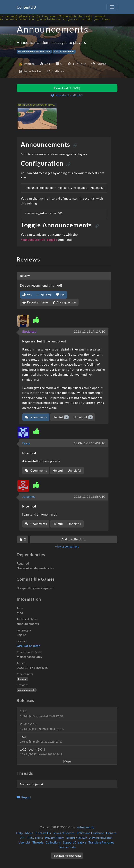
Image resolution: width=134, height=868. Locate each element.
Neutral (44, 295)
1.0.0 (41, 752)
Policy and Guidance (90, 833)
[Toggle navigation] (112, 7)
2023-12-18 (42, 726)
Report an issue (35, 302)
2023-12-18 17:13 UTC (90, 331)
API (23, 838)
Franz (26, 443)
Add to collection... (74, 539)
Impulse (22, 679)
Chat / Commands (64, 51)
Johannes (29, 496)
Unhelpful (83, 417)
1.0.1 (42, 739)
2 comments (36, 417)
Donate (111, 833)
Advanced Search (101, 838)
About (29, 833)
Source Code (67, 847)
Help (19, 833)
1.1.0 (42, 713)
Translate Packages (101, 842)
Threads (38, 842)
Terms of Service (64, 833)
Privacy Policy (54, 838)
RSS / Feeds (35, 838)
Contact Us (43, 833)
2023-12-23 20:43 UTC (90, 443)
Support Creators (75, 842)
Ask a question (64, 302)
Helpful (61, 417)
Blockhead (29, 331)
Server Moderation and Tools (34, 51)
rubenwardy (86, 827)
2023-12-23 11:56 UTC (90, 496)
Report (24, 797)
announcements (27, 690)
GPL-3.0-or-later (28, 646)
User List (24, 842)
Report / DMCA (76, 838)
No (60, 295)
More (67, 761)
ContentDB (26, 7)
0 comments (36, 470)
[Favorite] (22, 539)
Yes (27, 295)
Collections (53, 842)
